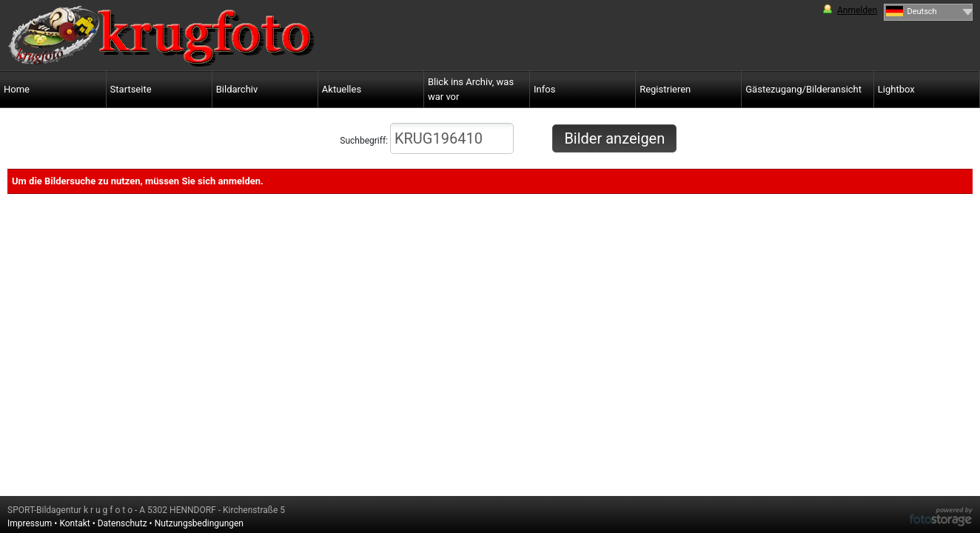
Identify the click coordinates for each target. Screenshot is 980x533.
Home (17, 89)
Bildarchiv (237, 89)
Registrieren (665, 89)
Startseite (131, 89)
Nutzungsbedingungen (199, 523)
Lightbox (896, 89)
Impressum (30, 523)
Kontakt (74, 523)
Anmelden (857, 10)
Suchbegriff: (427, 138)
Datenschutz (123, 523)
